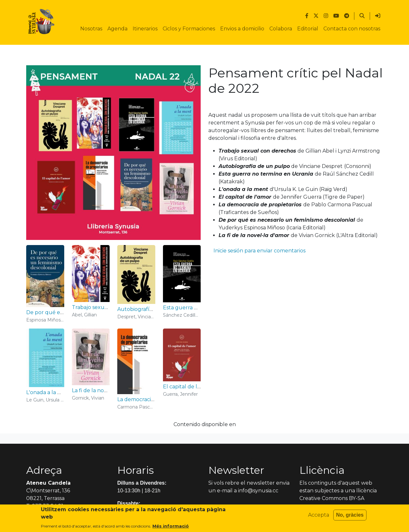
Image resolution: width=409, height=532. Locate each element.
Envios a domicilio (242, 29)
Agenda (117, 29)
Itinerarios (145, 29)
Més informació (171, 528)
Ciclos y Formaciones (189, 29)
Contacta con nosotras (352, 29)
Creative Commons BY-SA (332, 498)
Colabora (281, 29)
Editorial (308, 29)
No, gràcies (350, 516)
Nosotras (91, 29)
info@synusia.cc (258, 491)
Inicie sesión (228, 251)
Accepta (319, 516)
